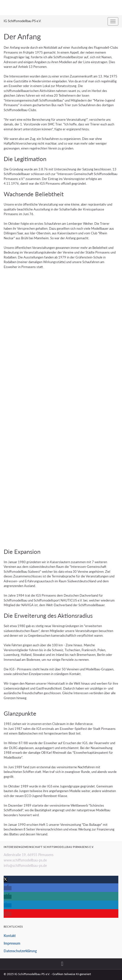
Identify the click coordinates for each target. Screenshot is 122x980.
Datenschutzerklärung (20, 951)
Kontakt (10, 936)
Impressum (12, 943)
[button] (5, 880)
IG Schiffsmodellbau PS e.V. (23, 21)
